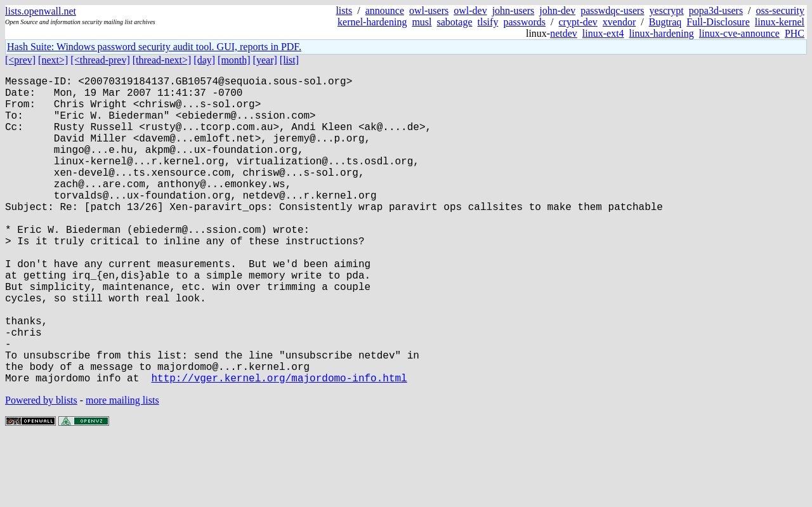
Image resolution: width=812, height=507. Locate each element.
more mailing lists (122, 469)
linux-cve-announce (739, 33)
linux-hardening (662, 33)
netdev (564, 33)
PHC (795, 33)
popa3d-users (716, 10)
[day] (204, 60)
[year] (265, 60)
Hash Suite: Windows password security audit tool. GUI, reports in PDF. (154, 47)
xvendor (619, 22)
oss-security (780, 10)
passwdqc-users (612, 10)
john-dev (557, 10)
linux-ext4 (603, 33)
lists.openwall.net (41, 11)
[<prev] (20, 60)
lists (344, 10)
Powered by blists (41, 469)
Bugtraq (665, 22)
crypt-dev (578, 22)
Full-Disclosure (718, 22)
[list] (289, 60)
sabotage (455, 22)
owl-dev (470, 10)
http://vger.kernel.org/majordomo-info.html (279, 446)
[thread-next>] (162, 60)
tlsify (488, 22)
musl (422, 22)
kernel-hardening (372, 22)
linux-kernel (780, 22)
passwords (524, 22)
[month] (234, 60)
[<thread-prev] (100, 60)
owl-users (429, 10)
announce (385, 10)
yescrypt (667, 10)
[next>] (53, 60)
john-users (514, 10)
